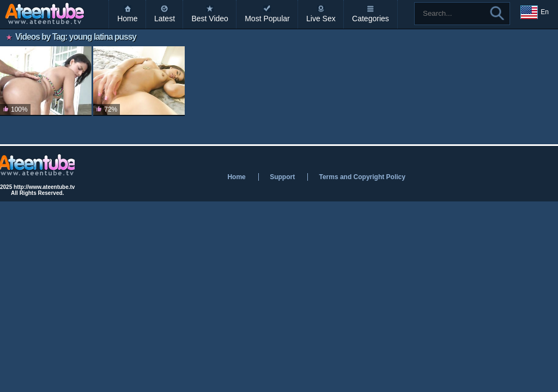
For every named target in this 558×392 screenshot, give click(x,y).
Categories (371, 19)
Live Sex (321, 19)
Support (282, 177)
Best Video (210, 19)
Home (127, 19)
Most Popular (267, 19)
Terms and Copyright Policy (362, 177)
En (535, 13)
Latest (165, 19)
